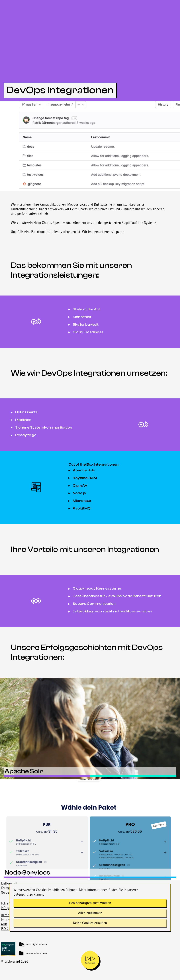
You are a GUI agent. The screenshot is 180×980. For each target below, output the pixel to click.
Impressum (9, 920)
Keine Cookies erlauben (90, 923)
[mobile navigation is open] (90, 960)
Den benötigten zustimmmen (90, 903)
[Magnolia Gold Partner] (90, 949)
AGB (4, 924)
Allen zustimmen (90, 913)
